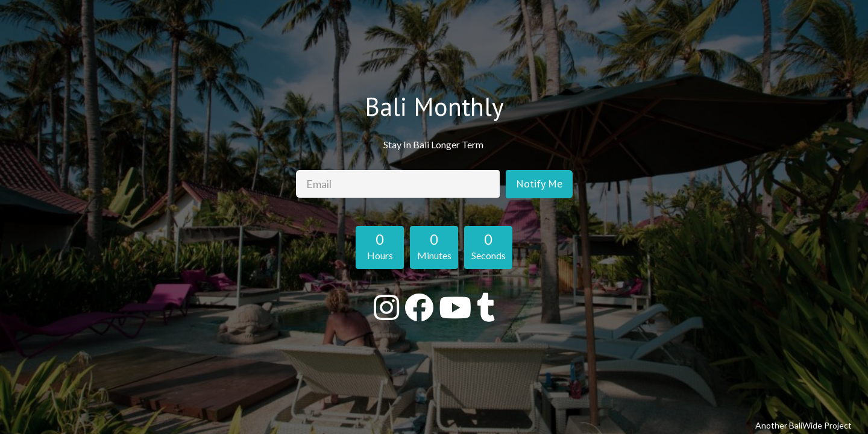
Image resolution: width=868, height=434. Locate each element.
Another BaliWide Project (804, 425)
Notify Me (539, 184)
